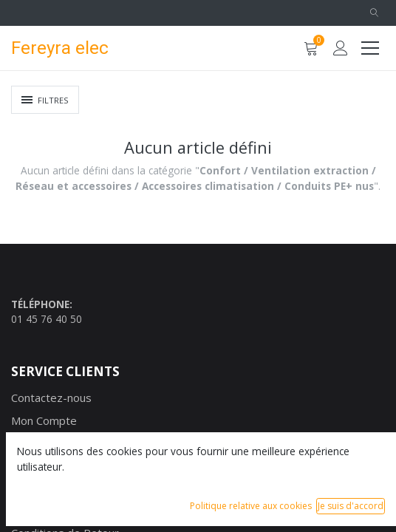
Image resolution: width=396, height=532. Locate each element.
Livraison (34, 465)
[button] (374, 13)
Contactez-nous (51, 398)
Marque (31, 443)
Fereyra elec (60, 48)
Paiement (35, 488)
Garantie (33, 511)
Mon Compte (44, 420)
